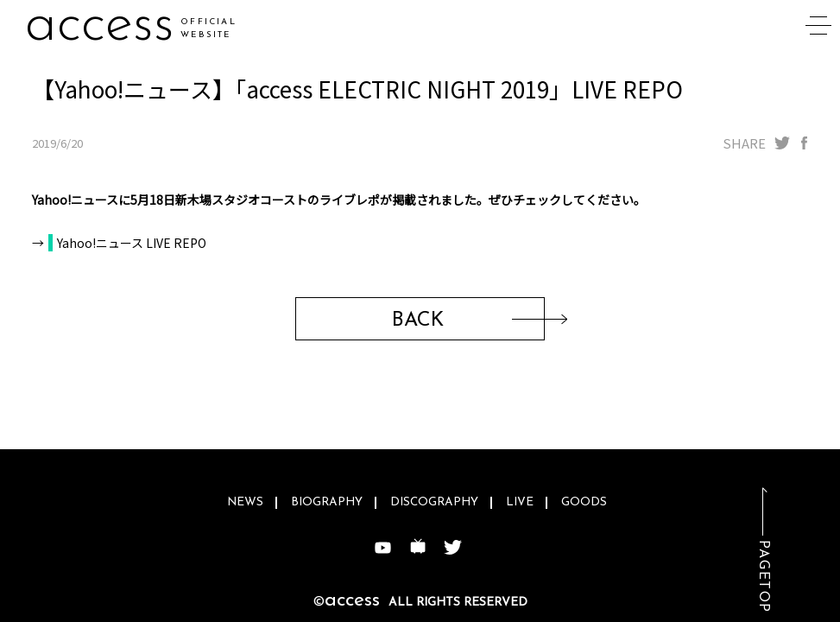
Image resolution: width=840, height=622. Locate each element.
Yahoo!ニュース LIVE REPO (132, 243)
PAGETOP (763, 577)
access (100, 25)
